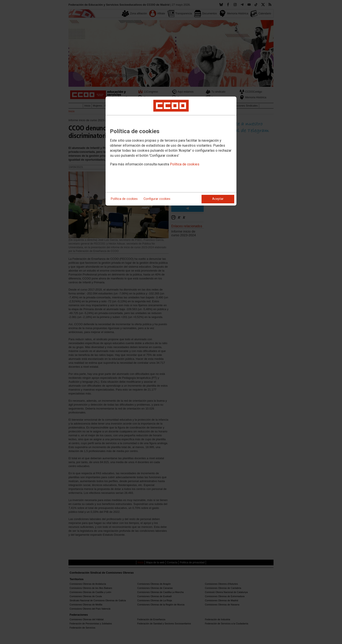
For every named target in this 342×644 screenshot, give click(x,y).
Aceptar (218, 199)
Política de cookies (185, 164)
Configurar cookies (157, 199)
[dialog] (171, 151)
